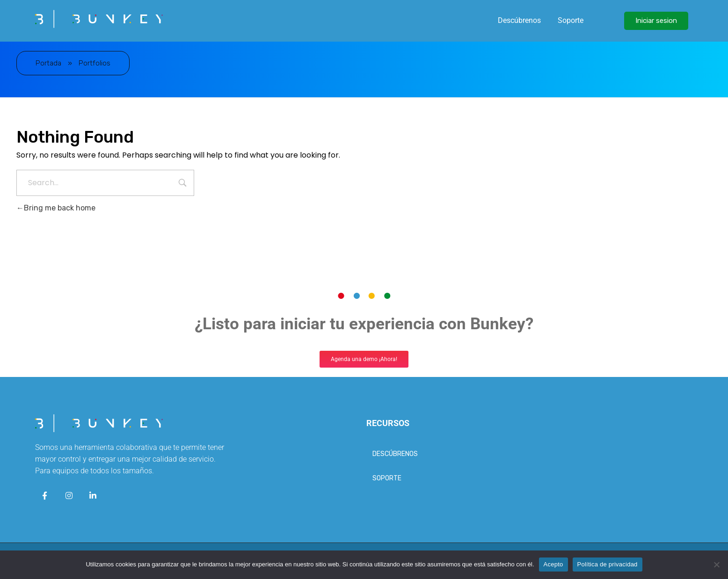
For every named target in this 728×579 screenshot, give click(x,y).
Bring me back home (56, 208)
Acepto (553, 564)
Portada (48, 63)
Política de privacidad (608, 564)
